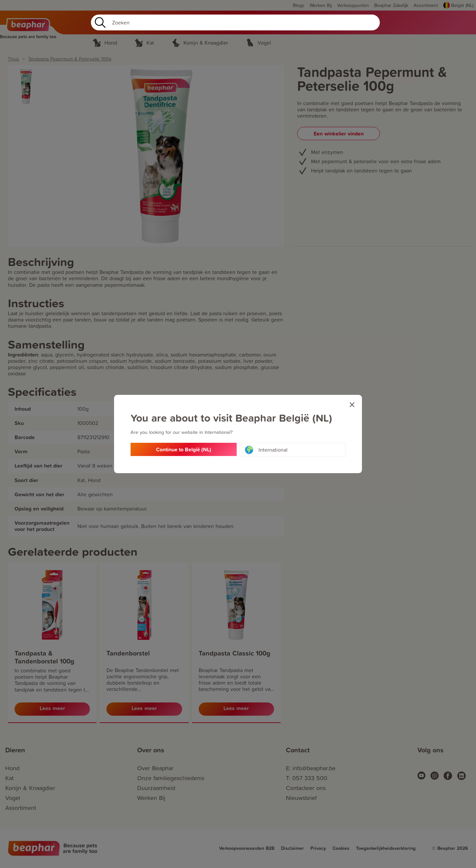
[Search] (235, 22)
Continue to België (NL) (184, 450)
